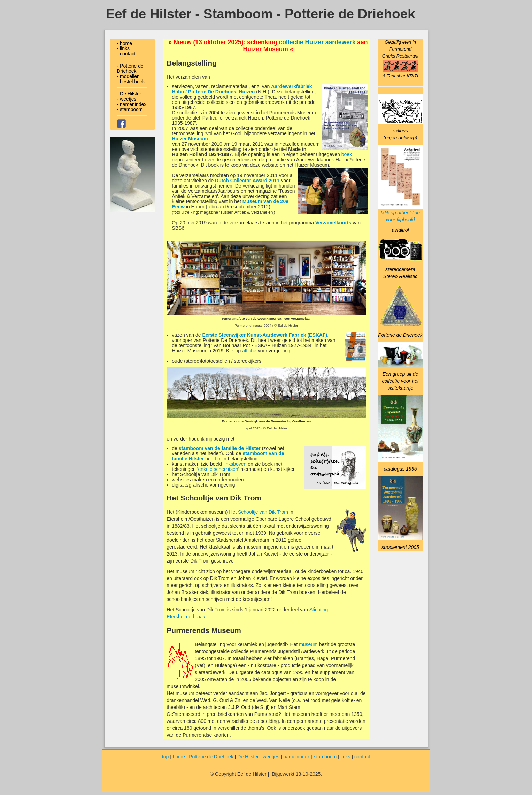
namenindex (296, 757)
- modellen (128, 76)
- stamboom (130, 109)
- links (124, 48)
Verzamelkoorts (333, 223)
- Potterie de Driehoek (130, 68)
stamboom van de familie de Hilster (220, 448)
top (165, 757)
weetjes (271, 757)
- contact (126, 54)
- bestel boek (131, 82)
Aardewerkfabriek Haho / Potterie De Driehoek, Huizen (242, 89)
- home (125, 43)
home (179, 757)
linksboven (235, 464)
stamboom (325, 757)
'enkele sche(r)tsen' (218, 469)
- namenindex (132, 104)
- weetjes (127, 99)
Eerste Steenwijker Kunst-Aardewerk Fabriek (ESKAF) (265, 335)
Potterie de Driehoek (211, 757)
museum (308, 644)
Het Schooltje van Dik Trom (259, 512)
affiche (249, 351)
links (346, 757)
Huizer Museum (190, 139)
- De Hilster (129, 94)
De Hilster (248, 757)
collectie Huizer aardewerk (317, 42)
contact (362, 757)
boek (347, 154)
